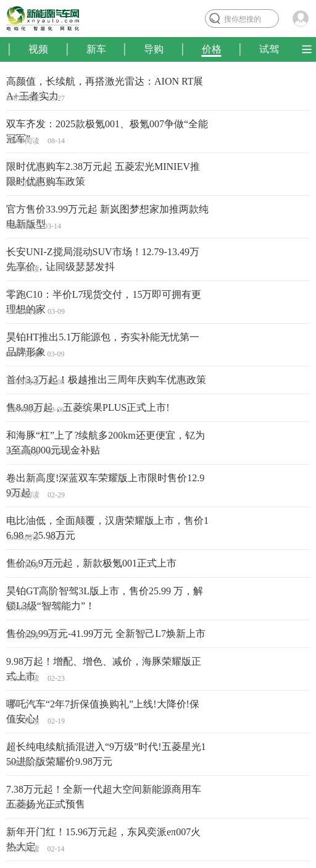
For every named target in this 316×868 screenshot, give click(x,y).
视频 (38, 49)
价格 (212, 49)
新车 (96, 49)
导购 (154, 49)
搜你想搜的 (243, 19)
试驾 (269, 49)
